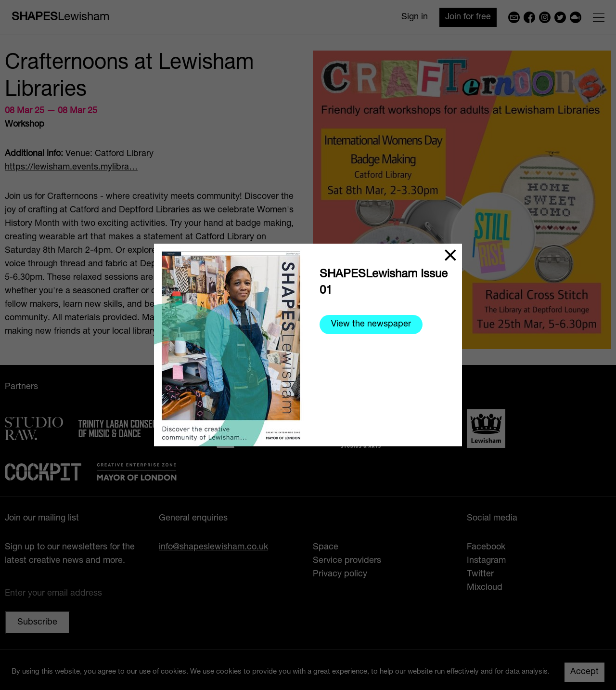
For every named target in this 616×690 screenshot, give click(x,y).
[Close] (450, 255)
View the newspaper (371, 325)
